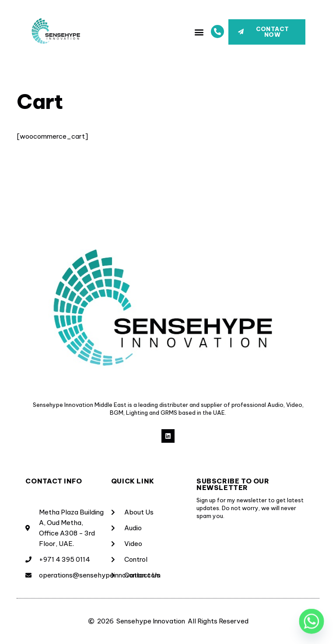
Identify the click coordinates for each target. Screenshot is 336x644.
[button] (199, 32)
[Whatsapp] (311, 621)
